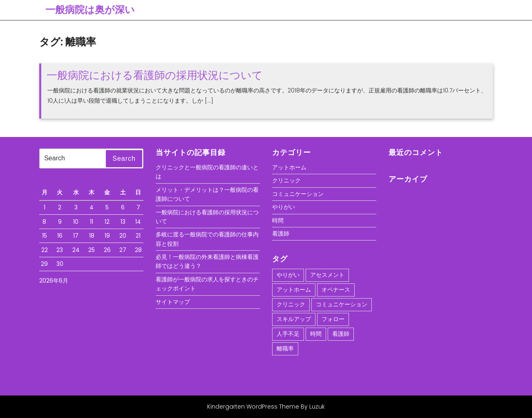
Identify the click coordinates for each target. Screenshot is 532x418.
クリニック (286, 180)
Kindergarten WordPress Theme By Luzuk (266, 407)
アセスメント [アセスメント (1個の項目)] (327, 275)
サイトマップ (173, 302)
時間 (278, 220)
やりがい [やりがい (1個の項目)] (288, 275)
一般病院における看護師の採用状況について (155, 75)
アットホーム (289, 167)
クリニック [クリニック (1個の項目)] (291, 304)
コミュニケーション (298, 194)
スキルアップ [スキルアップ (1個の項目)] (294, 319)
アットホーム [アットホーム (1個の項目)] (294, 290)
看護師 (281, 234)
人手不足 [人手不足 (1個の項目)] (288, 334)
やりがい (284, 207)
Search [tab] (124, 158)
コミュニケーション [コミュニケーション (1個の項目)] (342, 304)
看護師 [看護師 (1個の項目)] (341, 334)
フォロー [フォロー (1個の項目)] (333, 319)
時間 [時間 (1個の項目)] (316, 334)
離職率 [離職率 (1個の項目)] (285, 348)
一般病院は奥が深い (90, 10)
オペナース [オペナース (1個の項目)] (336, 290)
